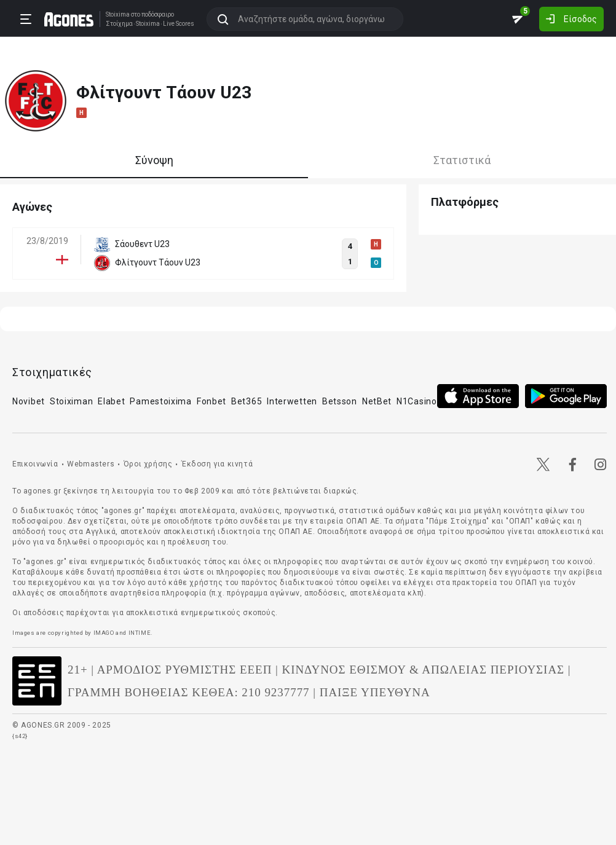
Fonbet (211, 401)
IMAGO (104, 633)
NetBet (377, 401)
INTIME (140, 633)
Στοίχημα (119, 24)
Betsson (340, 401)
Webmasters (91, 464)
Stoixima (118, 14)
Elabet (111, 401)
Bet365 (247, 401)
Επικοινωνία (35, 464)
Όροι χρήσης (148, 464)
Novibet (29, 401)
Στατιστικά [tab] (462, 160)
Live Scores (179, 24)
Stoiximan (71, 401)
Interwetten (292, 401)
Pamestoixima (160, 401)
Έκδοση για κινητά (217, 464)
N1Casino (417, 401)
